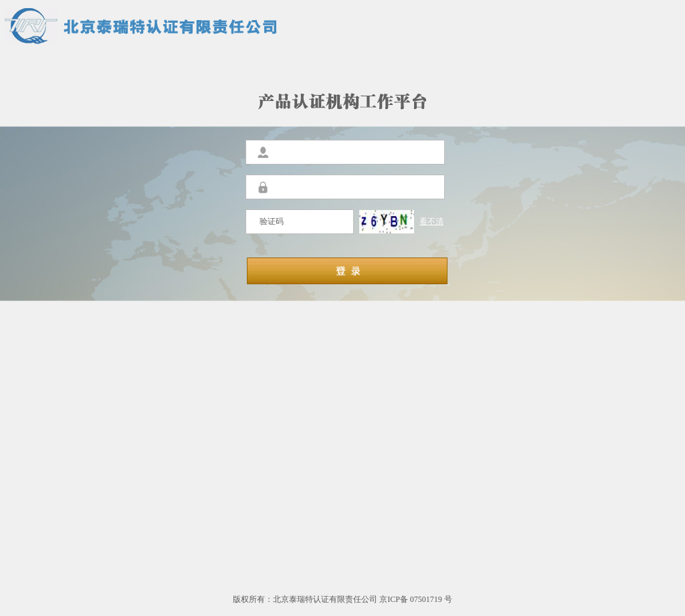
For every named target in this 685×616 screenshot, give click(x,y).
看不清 (431, 221)
